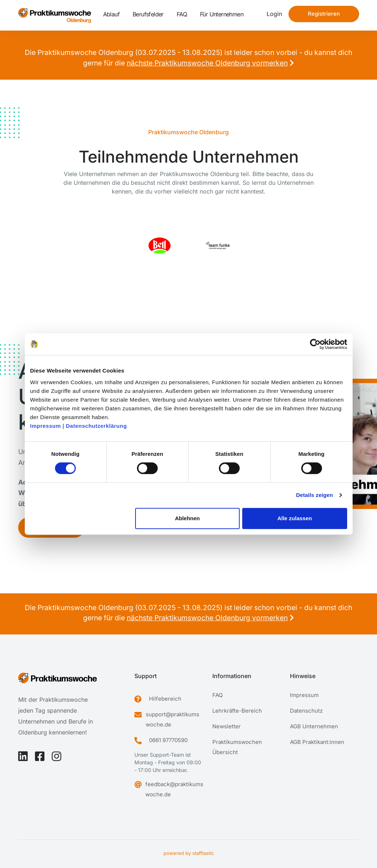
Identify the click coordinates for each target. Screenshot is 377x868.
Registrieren (324, 14)
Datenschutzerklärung (97, 426)
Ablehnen (187, 518)
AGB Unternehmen (314, 726)
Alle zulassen (294, 518)
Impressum (46, 426)
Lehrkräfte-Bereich (237, 711)
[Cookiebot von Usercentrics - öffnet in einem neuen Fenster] (315, 344)
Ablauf (111, 14)
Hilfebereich (165, 699)
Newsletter (227, 726)
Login (274, 14)
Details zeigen (315, 495)
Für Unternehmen (222, 14)
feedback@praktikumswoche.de (174, 789)
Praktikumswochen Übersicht (237, 747)
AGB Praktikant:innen (317, 742)
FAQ (182, 14)
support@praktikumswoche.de (172, 719)
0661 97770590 (168, 740)
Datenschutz (306, 711)
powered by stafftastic (189, 853)
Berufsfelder (148, 14)
